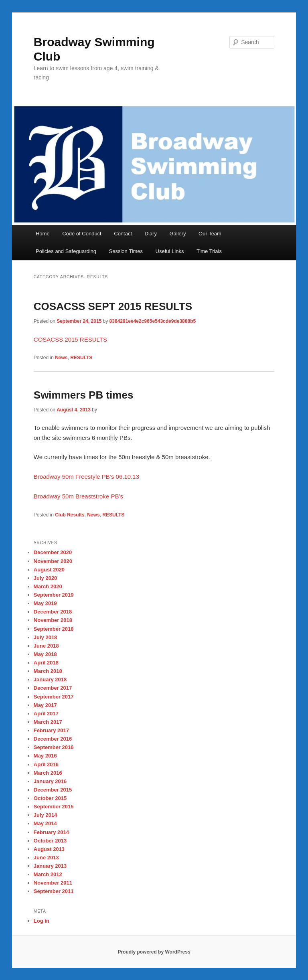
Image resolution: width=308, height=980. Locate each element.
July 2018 (46, 637)
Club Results (70, 515)
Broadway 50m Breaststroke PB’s (78, 496)
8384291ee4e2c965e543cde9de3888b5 (153, 321)
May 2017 (45, 705)
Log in (42, 921)
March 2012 (48, 874)
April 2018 (46, 663)
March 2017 (48, 722)
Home (43, 234)
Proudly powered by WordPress (154, 952)
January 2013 (50, 866)
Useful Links (170, 251)
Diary (151, 234)
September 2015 (54, 807)
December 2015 (53, 790)
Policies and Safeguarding (66, 251)
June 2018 (46, 646)
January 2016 (50, 781)
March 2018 (48, 671)
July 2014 (46, 815)
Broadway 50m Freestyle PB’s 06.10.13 (86, 477)
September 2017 (54, 697)
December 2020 (53, 552)
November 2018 (53, 620)
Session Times (126, 251)
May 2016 (45, 756)
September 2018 (54, 629)
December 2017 (53, 688)
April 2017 (46, 714)
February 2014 (51, 832)
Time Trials (209, 251)
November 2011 (53, 883)
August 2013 (49, 849)
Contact (123, 234)
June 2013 (46, 857)
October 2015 (50, 798)
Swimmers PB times (84, 395)
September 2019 (54, 595)
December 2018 (53, 612)
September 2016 (54, 747)
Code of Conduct (82, 234)
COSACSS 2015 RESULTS (70, 339)
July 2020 (46, 578)
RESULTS (81, 358)
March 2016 (48, 773)
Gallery (177, 234)
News (61, 358)
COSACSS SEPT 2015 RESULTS (113, 306)
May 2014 (45, 823)
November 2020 (53, 561)
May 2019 (45, 603)
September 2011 (54, 891)
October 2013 (50, 841)
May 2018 (45, 654)
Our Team (210, 234)
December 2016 (53, 739)
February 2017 (51, 730)
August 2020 (49, 570)
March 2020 (48, 586)
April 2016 (46, 764)
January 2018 (50, 679)
